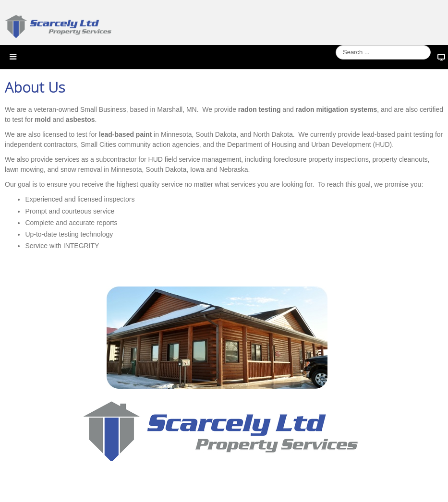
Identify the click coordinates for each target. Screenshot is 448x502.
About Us (35, 87)
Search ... (336, 45)
